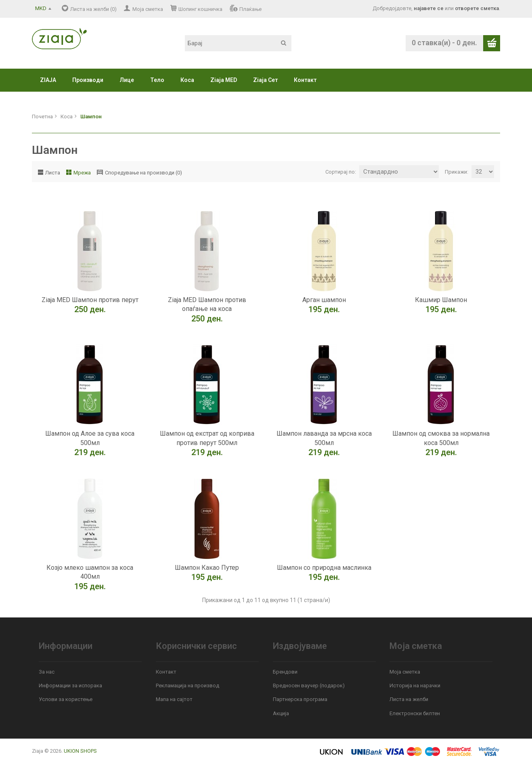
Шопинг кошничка (200, 9)
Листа (53, 173)
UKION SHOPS (80, 751)
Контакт (305, 80)
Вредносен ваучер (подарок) (309, 685)
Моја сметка (148, 9)
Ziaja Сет (265, 80)
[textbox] (238, 43)
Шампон (91, 117)
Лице (127, 80)
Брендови (285, 672)
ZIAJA (48, 80)
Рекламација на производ (187, 685)
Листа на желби (409, 699)
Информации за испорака (70, 685)
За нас (47, 672)
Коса (187, 80)
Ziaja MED (224, 80)
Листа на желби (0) (93, 9)
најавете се (429, 8)
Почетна (42, 117)
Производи (88, 80)
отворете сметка (477, 8)
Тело (157, 80)
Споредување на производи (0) (143, 173)
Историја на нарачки (415, 685)
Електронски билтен (415, 713)
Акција (281, 713)
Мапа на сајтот (174, 699)
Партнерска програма (300, 699)
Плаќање (250, 9)
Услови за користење (66, 699)
